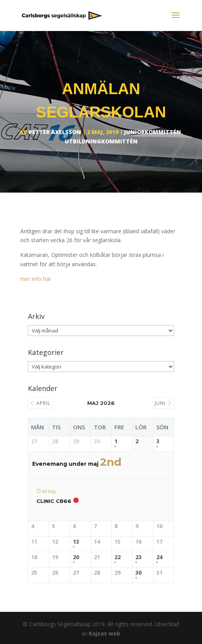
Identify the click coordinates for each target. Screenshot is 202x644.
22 (117, 557)
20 (76, 557)
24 (159, 557)
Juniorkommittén (153, 132)
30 (138, 573)
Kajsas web (104, 633)
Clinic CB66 (54, 501)
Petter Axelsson (55, 132)
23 (138, 557)
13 (76, 542)
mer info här (36, 279)
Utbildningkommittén (101, 141)
